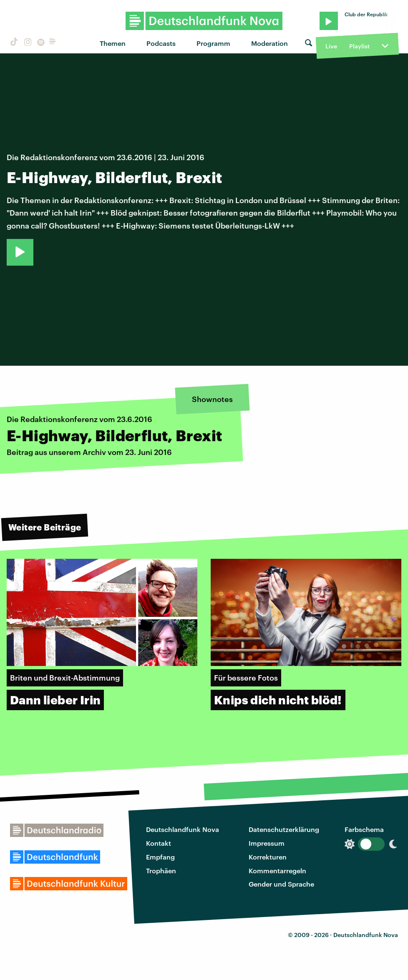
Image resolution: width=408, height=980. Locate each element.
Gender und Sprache (281, 884)
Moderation (269, 43)
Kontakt (159, 843)
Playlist (359, 46)
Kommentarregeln (277, 871)
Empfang (160, 857)
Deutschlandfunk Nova (183, 829)
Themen (113, 43)
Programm (213, 43)
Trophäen (161, 871)
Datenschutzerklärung (284, 829)
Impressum (267, 843)
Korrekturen (268, 857)
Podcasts (161, 43)
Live (331, 46)
